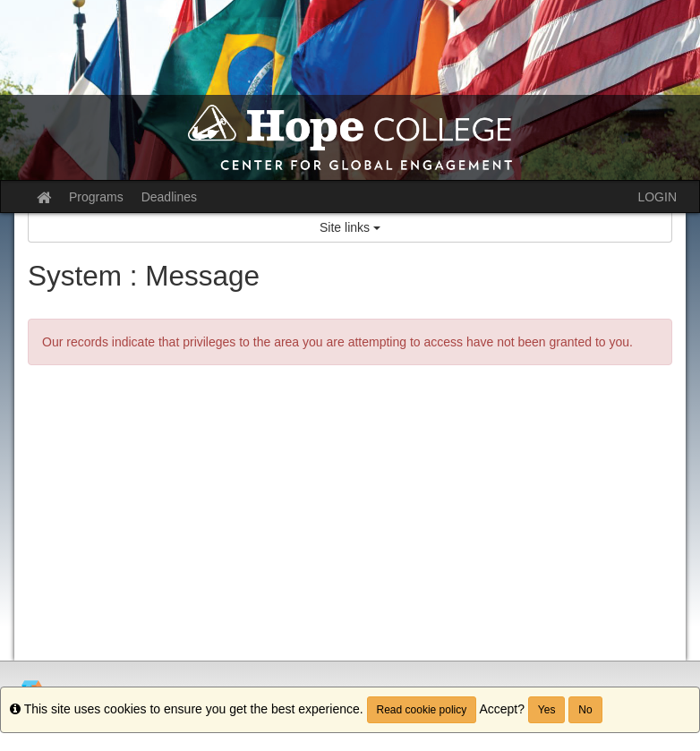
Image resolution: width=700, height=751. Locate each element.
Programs (96, 197)
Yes (547, 710)
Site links (350, 227)
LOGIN (657, 197)
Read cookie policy (422, 710)
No (585, 710)
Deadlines (169, 197)
